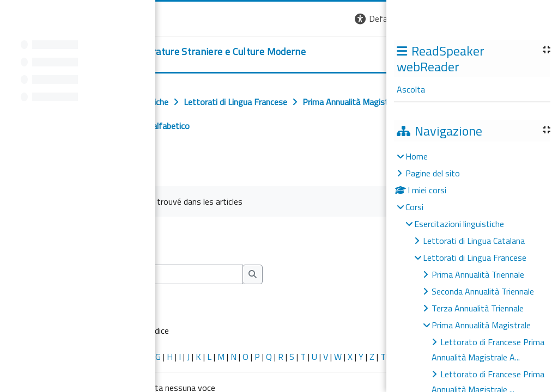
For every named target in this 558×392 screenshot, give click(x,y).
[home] (163, 52)
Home (417, 156)
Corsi (414, 207)
